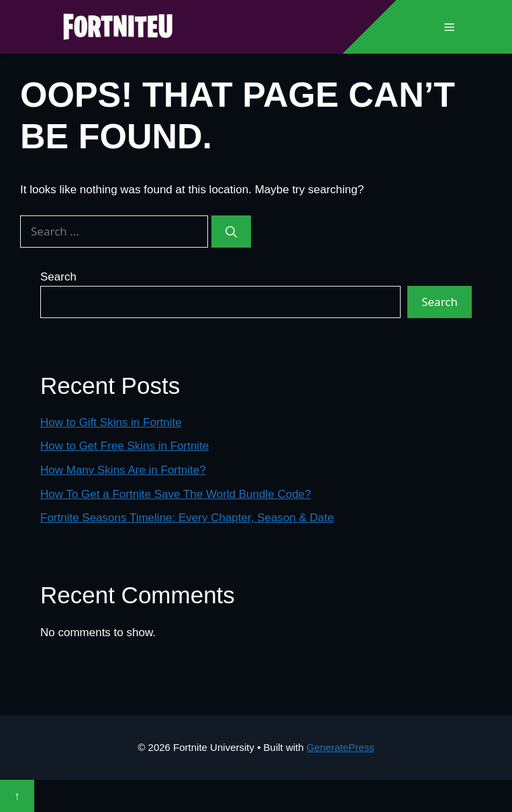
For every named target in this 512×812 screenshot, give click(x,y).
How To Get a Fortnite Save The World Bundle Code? (176, 494)
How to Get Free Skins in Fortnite (124, 446)
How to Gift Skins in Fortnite (111, 422)
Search (58, 277)
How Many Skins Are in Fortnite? (123, 470)
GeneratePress (341, 747)
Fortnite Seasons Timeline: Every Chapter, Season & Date (187, 518)
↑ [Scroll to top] (17, 796)
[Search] (231, 232)
